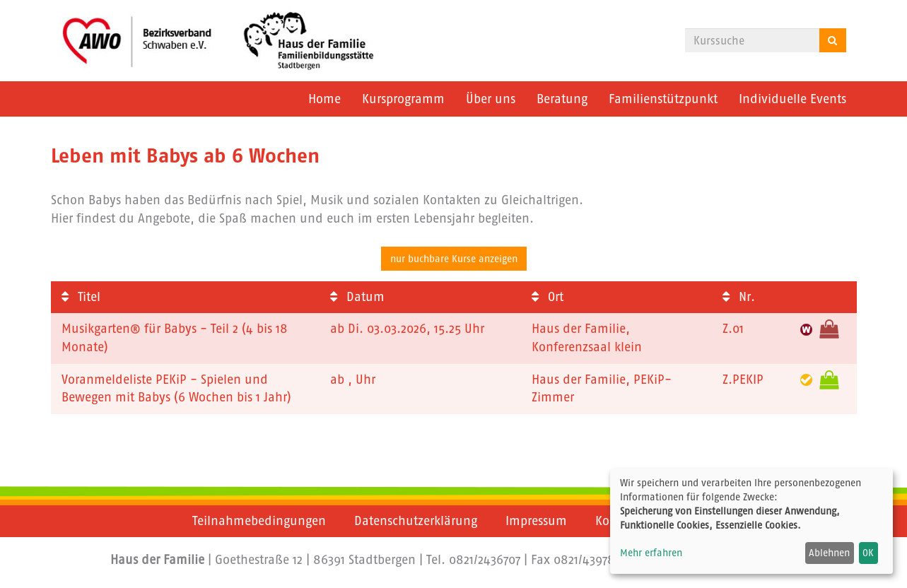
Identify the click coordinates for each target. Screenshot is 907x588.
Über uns (491, 99)
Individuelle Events (792, 99)
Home (324, 99)
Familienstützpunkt (663, 99)
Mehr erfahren (651, 553)
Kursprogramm (403, 99)
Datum (357, 297)
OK (868, 553)
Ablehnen (829, 553)
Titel (81, 297)
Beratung (562, 99)
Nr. (739, 297)
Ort (548, 297)
